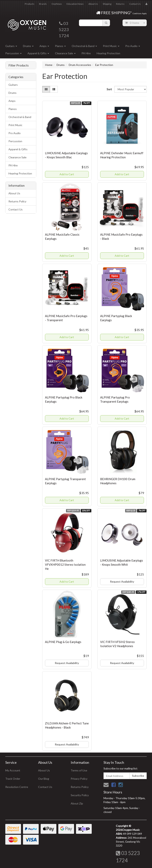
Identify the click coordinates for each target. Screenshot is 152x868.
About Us (93, 4)
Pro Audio (133, 46)
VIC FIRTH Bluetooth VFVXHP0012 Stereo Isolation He (65, 565)
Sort (109, 89)
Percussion (13, 53)
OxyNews (57, 4)
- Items (132, 23)
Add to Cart (67, 174)
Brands (43, 4)
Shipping (107, 4)
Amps (44, 46)
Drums (28, 46)
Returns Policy (17, 201)
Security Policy (80, 795)
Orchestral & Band (84, 46)
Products (30, 4)
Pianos (60, 46)
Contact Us (135, 4)
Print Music (111, 46)
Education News (75, 4)
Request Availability (122, 582)
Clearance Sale (65, 53)
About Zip (77, 803)
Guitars (11, 46)
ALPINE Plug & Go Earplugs (63, 642)
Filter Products (19, 65)
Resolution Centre (17, 787)
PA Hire (86, 53)
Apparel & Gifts (38, 53)
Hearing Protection (108, 53)
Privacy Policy (79, 779)
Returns (120, 4)
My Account (13, 770)
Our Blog (44, 779)
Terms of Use (79, 770)
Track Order (13, 779)
